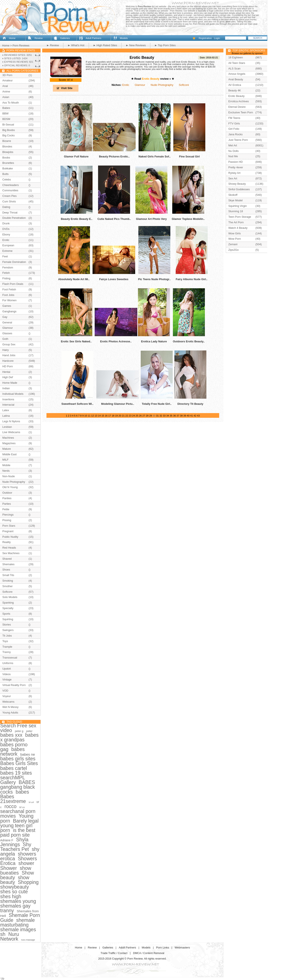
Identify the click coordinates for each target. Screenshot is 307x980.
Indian (6, 388)
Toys (5, 641)
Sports (6, 614)
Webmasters (182, 948)
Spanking (8, 603)
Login (217, 38)
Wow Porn (235, 239)
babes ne (28, 754)
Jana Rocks (235, 134)
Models (124, 38)
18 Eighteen (236, 57)
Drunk (6, 223)
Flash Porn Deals (13, 284)
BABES (27, 782)
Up (3, 978)
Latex (6, 410)
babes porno (14, 745)
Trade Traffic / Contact (114, 953)
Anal (5, 86)
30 (154, 416)
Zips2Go (233, 250)
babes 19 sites (16, 773)
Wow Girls (235, 233)
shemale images (18, 930)
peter (29, 731)
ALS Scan (234, 68)
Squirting (8, 619)
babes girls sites (18, 759)
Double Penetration (14, 218)
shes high (11, 896)
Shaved (7, 559)
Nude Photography (162, 85)
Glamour (140, 85)
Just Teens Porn (238, 140)
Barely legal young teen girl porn (19, 826)
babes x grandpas (19, 737)
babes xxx (11, 735)
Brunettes (8, 163)
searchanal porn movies (18, 814)
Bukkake (8, 168)
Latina (6, 416)
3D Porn (7, 75)
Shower (9, 868)
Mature (7, 449)
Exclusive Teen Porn (241, 112)
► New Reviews (136, 45)
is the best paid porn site (18, 833)
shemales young (18, 901)
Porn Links (162, 948)
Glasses (7, 333)
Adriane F (7, 840)
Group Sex (9, 344)
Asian (6, 97)
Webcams (8, 702)
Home (12, 38)
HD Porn (8, 366)
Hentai (6, 372)
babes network (12, 752)
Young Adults (10, 713)
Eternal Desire (237, 107)
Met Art (233, 145)
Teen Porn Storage (240, 217)
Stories (7, 625)
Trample (7, 647)
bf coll (31, 802)
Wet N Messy (10, 707)
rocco (10, 806)
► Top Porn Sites (165, 45)
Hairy (6, 350)
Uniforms (8, 663)
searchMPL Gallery (13, 780)
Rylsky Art (234, 173)
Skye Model (235, 200)
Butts (5, 174)
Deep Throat (10, 213)
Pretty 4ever (236, 167)
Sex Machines (11, 553)
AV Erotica (235, 85)
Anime (6, 92)
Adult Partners (93, 38)
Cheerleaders (11, 185)
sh (3, 934)
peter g (19, 731)
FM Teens (234, 118)
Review (39, 38)
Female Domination (14, 262)
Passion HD (236, 162)
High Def (8, 377)
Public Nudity (10, 537)
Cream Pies (9, 196)
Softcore (184, 85)
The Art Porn (236, 222)
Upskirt (7, 669)
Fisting (6, 278)
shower (26, 863)
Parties (7, 504)
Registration (205, 38)
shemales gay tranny (15, 908)
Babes (6, 108)
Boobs (6, 158)
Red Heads (9, 548)
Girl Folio (234, 129)
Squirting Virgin (238, 206)
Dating (6, 207)
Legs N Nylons (11, 421)
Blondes (7, 146)
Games (7, 306)
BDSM (6, 119)
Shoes (6, 570)
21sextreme (13, 801)
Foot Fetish (9, 289)
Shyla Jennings (14, 842)
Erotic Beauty (142, 58)
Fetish (6, 273)
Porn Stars (9, 526)
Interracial (8, 405)
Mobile (6, 465)
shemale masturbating (17, 922)
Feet (5, 256)
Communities (10, 190)
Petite (6, 509)
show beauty (15, 880)
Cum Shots (9, 201)
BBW (5, 113)
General (7, 322)
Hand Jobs (9, 355)
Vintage (7, 680)
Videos (7, 674)
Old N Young (10, 487)
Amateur (7, 80)
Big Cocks (9, 135)
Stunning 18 (236, 211)
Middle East (9, 454)
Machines (8, 438)
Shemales (8, 564)
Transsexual (10, 658)
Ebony (6, 234)
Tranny (7, 652)
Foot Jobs (8, 295)
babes (22, 792)
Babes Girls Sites (19, 763)
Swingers (8, 630)
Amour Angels (237, 74)
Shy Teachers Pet (16, 847)
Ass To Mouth (11, 103)
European (8, 245)
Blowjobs (8, 152)
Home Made (10, 383)
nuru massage (28, 940)
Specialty (8, 608)
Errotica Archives (239, 101)
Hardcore (8, 361)
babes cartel (14, 768)
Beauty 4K (235, 90)
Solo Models (10, 597)
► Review (53, 45)
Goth (5, 339)
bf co (22, 807)
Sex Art (233, 178)
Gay (5, 317)
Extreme (7, 251)
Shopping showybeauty (19, 885)
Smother (7, 586)
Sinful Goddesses (239, 189)
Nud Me (233, 156)
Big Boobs (9, 130)
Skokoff (233, 195)
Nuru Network (10, 937)
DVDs (6, 229)
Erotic (126, 85)
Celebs (7, 179)
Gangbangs (9, 311)
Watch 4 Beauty (238, 228)
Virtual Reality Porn (14, 685)
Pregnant (8, 531)
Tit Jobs (7, 636)
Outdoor (7, 493)
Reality (7, 542)
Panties (7, 498)
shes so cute (14, 892)
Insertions (8, 399)
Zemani (233, 244)
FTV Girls (234, 123)
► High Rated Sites (105, 45)
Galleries (65, 38)
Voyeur (7, 696)
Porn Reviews (21, 45)
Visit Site (67, 88)
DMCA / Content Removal (149, 953)
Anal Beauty (236, 79)
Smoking (8, 581)
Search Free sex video (18, 728)
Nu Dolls (233, 151)
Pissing (7, 520)
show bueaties (16, 870)
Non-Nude (9, 476)
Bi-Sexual (8, 125)
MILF (5, 460)
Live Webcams (11, 432)
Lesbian (7, 427)
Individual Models (13, 394)
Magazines (9, 443)
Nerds (6, 471)
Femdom (8, 267)
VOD (5, 691)
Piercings (8, 515)
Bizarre (7, 141)
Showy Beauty (237, 184)
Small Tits (8, 575)
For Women (9, 300)
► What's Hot (76, 45)
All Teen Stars (237, 63)
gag (4, 749)
